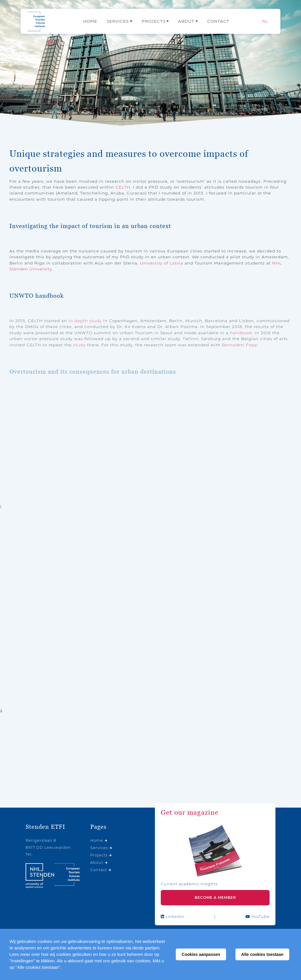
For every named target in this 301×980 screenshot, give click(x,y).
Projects (154, 21)
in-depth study (85, 321)
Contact (218, 21)
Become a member (215, 897)
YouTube (257, 917)
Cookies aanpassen (201, 954)
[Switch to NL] (265, 21)
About (186, 21)
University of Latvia (162, 263)
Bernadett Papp (240, 345)
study (79, 345)
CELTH (123, 187)
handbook (241, 333)
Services (118, 21)
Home (90, 21)
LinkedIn (173, 917)
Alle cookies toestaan (262, 954)
